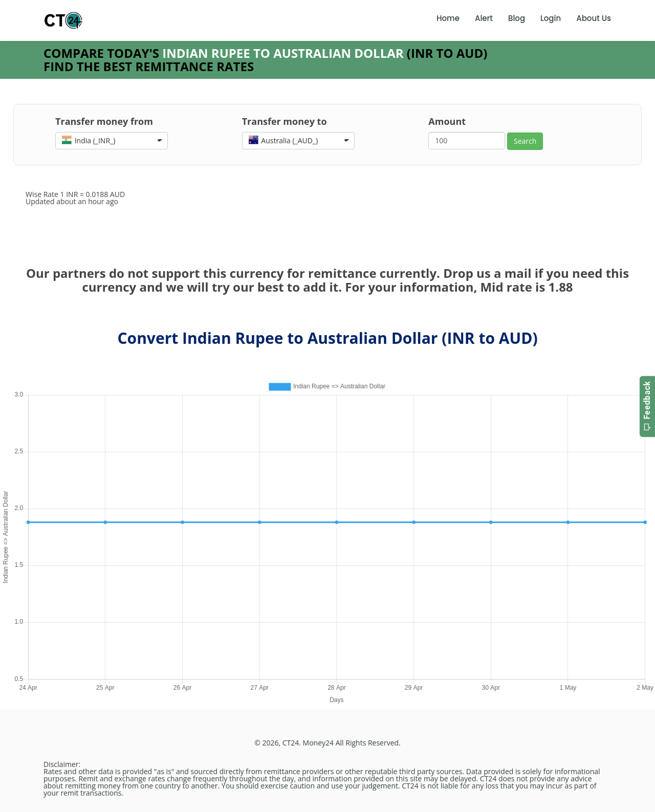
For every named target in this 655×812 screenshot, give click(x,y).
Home (448, 18)
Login (551, 18)
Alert (484, 18)
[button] (112, 141)
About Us (594, 18)
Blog (517, 18)
